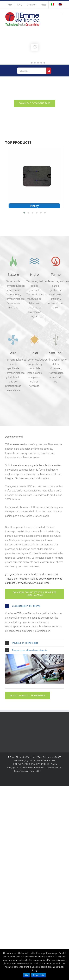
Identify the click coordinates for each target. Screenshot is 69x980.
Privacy (54, 764)
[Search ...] (32, 71)
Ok (26, 975)
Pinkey (34, 206)
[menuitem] (10, 5)
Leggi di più (38, 975)
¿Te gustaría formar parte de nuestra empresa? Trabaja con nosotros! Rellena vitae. (34, 579)
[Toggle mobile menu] (62, 14)
